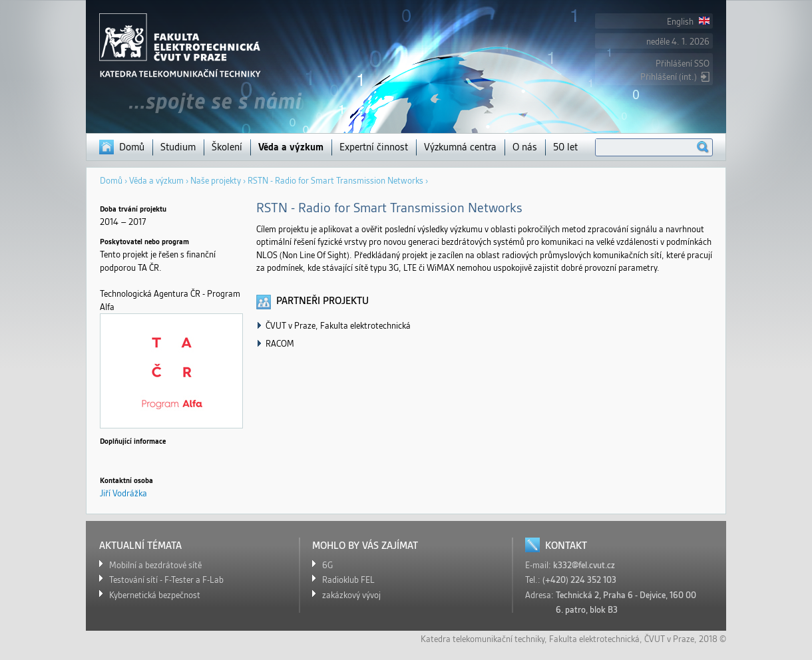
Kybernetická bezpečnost (155, 595)
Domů (132, 147)
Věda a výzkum (291, 147)
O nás (525, 147)
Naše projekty (216, 181)
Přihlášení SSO (683, 64)
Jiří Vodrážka (123, 493)
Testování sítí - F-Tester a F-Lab (166, 580)
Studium (178, 147)
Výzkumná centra (460, 147)
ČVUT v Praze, (671, 639)
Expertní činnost (374, 147)
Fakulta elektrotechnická (594, 639)
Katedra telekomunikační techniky (483, 639)
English (688, 22)
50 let (565, 147)
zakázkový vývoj (351, 595)
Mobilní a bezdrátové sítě (155, 565)
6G (327, 565)
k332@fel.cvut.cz (584, 565)
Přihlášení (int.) (669, 77)
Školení (227, 147)
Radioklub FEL (348, 580)
